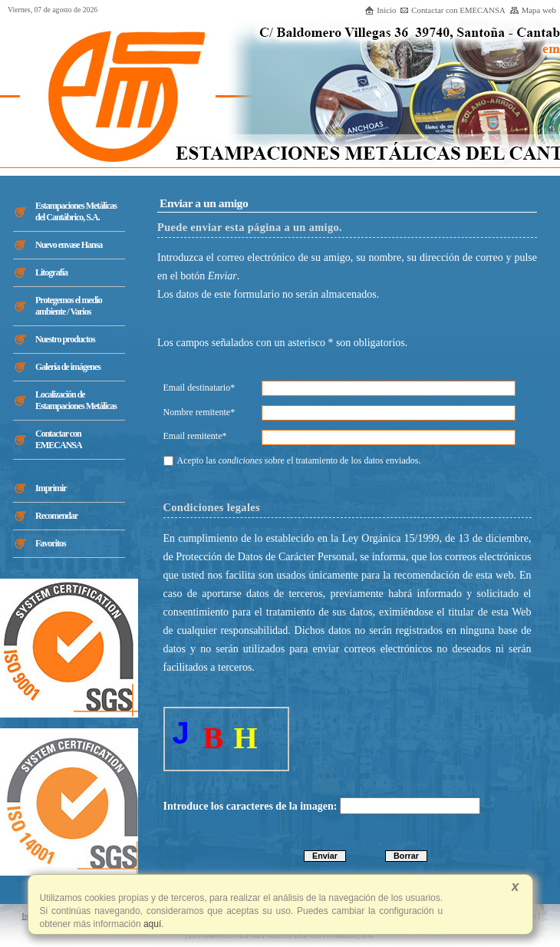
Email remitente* (195, 436)
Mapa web (533, 10)
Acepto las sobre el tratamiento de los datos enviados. (292, 460)
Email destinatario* (199, 388)
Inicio (380, 10)
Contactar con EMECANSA (452, 10)
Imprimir (51, 488)
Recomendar (56, 516)
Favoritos (51, 543)
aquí (152, 924)
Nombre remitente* (199, 412)
